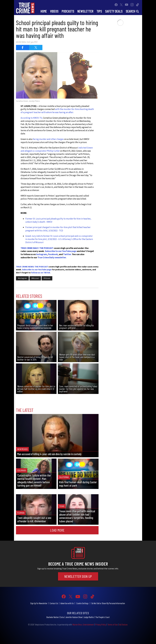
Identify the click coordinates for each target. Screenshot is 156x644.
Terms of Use (113, 624)
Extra (62, 617)
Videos (54, 11)
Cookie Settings (82, 603)
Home (44, 11)
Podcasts (68, 11)
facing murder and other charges (48, 139)
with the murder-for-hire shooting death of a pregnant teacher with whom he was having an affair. (57, 111)
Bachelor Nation (53, 617)
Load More (57, 530)
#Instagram (22, 278)
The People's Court (102, 617)
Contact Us (54, 603)
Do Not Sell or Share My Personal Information (108, 603)
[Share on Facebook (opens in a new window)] (23, 48)
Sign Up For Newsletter (39, 603)
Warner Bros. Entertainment (83, 624)
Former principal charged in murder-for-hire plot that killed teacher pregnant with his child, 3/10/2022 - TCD (58, 229)
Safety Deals (114, 11)
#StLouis (47, 278)
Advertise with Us (67, 603)
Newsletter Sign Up (78, 576)
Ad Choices (123, 624)
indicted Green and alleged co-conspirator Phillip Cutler (57, 149)
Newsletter (85, 11)
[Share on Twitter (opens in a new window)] (36, 48)
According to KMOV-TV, (32, 118)
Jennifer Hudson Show (74, 617)
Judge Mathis (89, 617)
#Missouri (35, 278)
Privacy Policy (101, 624)
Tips (99, 11)
